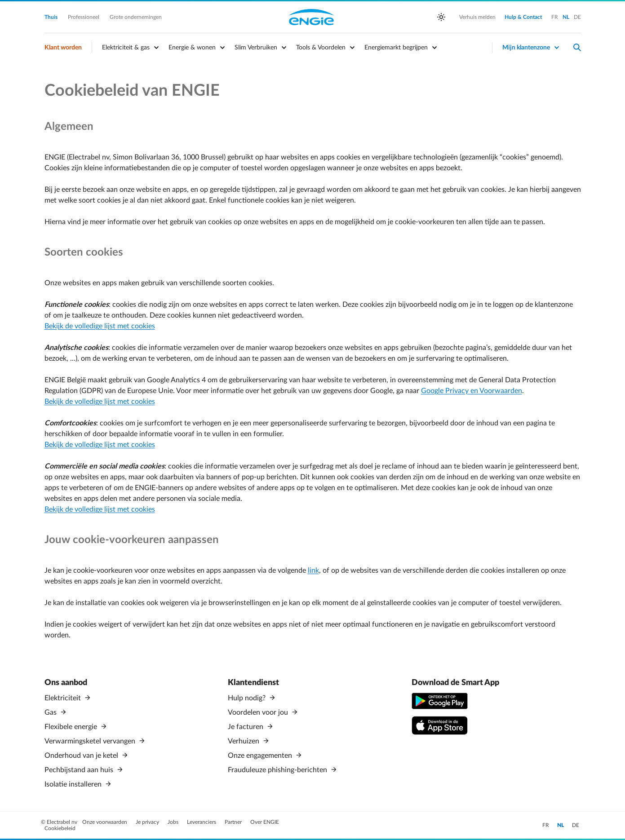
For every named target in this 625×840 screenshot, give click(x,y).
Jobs (174, 822)
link (313, 570)
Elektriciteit (64, 698)
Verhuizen (244, 741)
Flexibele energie (72, 727)
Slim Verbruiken (256, 48)
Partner (234, 822)
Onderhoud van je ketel (82, 756)
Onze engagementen (261, 756)
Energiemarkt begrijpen (396, 48)
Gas (51, 712)
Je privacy (148, 822)
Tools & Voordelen (321, 48)
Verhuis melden (477, 17)
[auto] (441, 17)
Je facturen (246, 727)
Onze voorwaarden (105, 822)
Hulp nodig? (248, 698)
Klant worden (63, 48)
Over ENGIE (265, 822)
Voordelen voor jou (259, 712)
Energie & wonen (192, 48)
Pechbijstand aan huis (80, 770)
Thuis (52, 17)
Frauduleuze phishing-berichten (278, 770)
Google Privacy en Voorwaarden (472, 391)
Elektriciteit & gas (126, 48)
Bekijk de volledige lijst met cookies (100, 326)
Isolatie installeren (74, 784)
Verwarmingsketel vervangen (91, 741)
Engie (311, 17)
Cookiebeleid (60, 828)
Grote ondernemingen (136, 17)
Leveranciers (202, 822)
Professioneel (84, 17)
